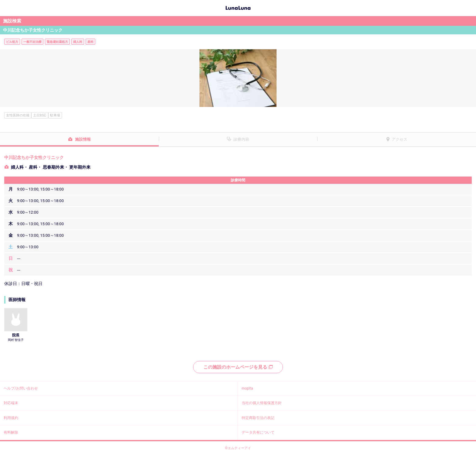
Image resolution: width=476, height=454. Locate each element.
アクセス (399, 139)
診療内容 (241, 139)
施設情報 (83, 139)
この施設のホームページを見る (238, 367)
